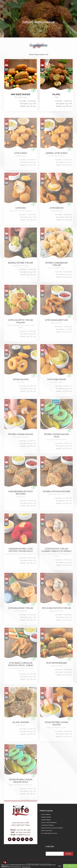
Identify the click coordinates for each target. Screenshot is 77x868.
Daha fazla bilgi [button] (26, 867)
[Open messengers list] (5, 862)
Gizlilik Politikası (46, 820)
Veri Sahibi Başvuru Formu (49, 833)
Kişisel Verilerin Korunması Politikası (52, 828)
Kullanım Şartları (46, 817)
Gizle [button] (60, 866)
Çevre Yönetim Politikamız (49, 822)
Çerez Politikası (46, 814)
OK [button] (70, 866)
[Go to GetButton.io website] (5, 866)
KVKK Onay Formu (47, 831)
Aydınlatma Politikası (47, 825)
